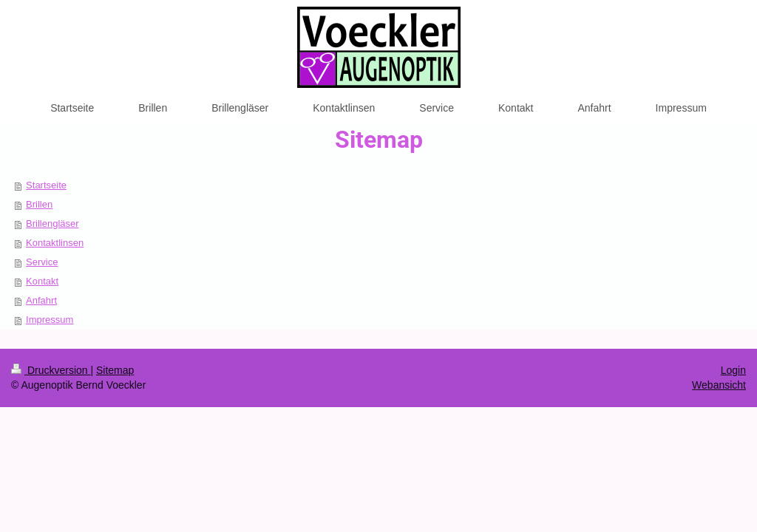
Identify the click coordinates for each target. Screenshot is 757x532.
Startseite (46, 185)
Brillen (39, 204)
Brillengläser (52, 224)
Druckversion (51, 370)
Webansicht (719, 385)
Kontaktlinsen (55, 243)
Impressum (50, 320)
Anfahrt (41, 300)
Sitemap (115, 370)
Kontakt (42, 281)
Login (733, 370)
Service (42, 262)
